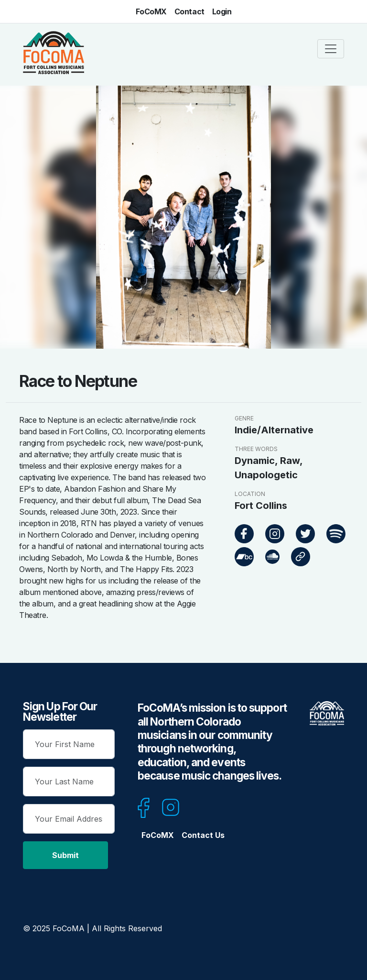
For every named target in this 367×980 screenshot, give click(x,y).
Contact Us (203, 835)
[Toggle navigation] (331, 49)
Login (222, 11)
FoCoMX (151, 11)
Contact (189, 11)
